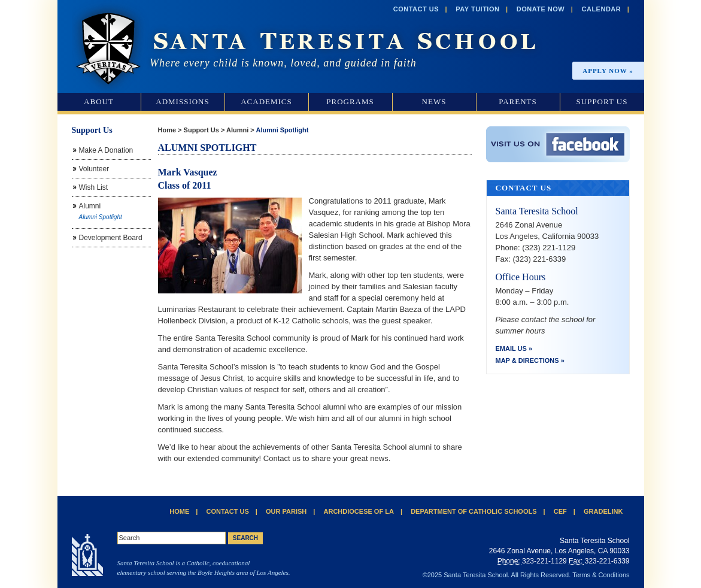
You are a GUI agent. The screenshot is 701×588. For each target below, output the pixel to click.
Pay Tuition (477, 9)
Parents (518, 101)
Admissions (182, 101)
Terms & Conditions (601, 575)
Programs (350, 101)
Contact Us (416, 9)
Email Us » (514, 348)
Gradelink (603, 511)
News (434, 101)
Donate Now (541, 9)
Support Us (602, 101)
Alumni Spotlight (282, 130)
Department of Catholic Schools (474, 511)
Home (167, 130)
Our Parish (286, 511)
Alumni (237, 130)
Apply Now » (608, 71)
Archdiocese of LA (359, 511)
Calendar (602, 9)
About (99, 101)
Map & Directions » (530, 360)
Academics (266, 101)
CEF (560, 511)
